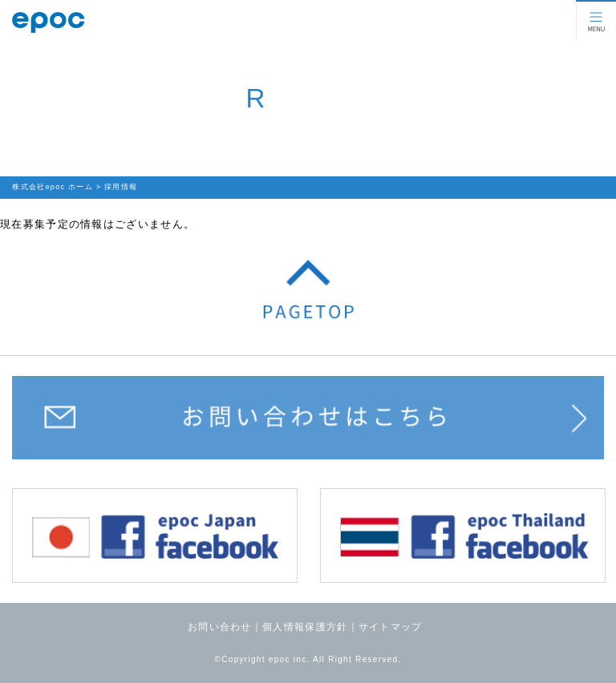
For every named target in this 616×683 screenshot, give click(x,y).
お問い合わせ (220, 627)
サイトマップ (391, 627)
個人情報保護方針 (305, 627)
